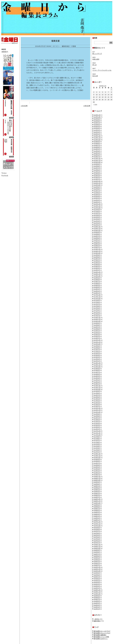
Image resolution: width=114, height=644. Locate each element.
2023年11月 (97, 160)
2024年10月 (97, 140)
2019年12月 (97, 249)
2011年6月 (97, 442)
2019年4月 (97, 265)
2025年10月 (97, 117)
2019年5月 (97, 263)
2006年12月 (97, 545)
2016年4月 (97, 333)
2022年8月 (97, 189)
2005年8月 (97, 575)
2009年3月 (97, 494)
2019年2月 (97, 268)
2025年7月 (97, 123)
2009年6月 (97, 488)
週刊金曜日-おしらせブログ (102, 631)
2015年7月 (97, 350)
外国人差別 (96, 59)
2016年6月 (97, 329)
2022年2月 (97, 200)
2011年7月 (97, 440)
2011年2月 (97, 450)
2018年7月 (97, 282)
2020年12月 (97, 227)
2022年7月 (97, 191)
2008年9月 (97, 505)
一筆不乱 (96, 619)
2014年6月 (97, 374)
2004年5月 (97, 603)
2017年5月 (97, 308)
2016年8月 (97, 325)
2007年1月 (97, 543)
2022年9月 (97, 187)
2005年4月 (97, 582)
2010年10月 (97, 458)
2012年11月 (97, 410)
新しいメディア (97, 54)
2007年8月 (97, 529)
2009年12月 (97, 476)
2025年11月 (97, 115)
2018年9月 (97, 278)
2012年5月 (97, 422)
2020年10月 (97, 230)
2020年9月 (97, 232)
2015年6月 (97, 352)
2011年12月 (97, 431)
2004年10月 (97, 594)
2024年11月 (97, 138)
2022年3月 (97, 198)
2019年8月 (97, 257)
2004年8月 (97, 598)
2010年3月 (97, 471)
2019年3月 (97, 266)
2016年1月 (97, 338)
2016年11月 (97, 319)
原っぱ (94, 65)
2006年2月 (97, 564)
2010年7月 (97, 463)
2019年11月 (97, 251)
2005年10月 (97, 571)
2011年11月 (97, 433)
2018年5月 (97, 285)
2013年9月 (97, 391)
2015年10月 (97, 344)
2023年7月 (97, 168)
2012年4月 (97, 423)
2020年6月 (97, 238)
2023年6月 (97, 170)
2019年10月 (97, 253)
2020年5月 (97, 240)
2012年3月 (97, 425)
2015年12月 (97, 340)
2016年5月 (97, 331)
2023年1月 (97, 179)
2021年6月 (97, 215)
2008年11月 (97, 501)
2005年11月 (97, 569)
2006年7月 (97, 554)
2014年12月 (97, 363)
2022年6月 (97, 193)
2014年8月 (97, 370)
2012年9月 (97, 414)
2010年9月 (97, 459)
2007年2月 (97, 541)
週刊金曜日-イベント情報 (101, 637)
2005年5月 (97, 580)
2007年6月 (97, 533)
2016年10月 (97, 321)
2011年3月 (97, 448)
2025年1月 (97, 134)
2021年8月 (97, 212)
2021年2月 (97, 223)
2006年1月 (97, 565)
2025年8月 (97, 121)
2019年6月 (97, 261)
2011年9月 (97, 437)
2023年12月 (97, 159)
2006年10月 (97, 548)
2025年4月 (97, 128)
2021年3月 (97, 221)
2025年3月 (97, 130)
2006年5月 (97, 558)
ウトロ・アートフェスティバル (102, 70)
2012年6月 (97, 420)
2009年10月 (97, 480)
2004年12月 (97, 590)
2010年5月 (97, 467)
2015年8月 (97, 348)
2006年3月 (97, 562)
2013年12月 (97, 386)
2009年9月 (97, 482)
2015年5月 (97, 353)
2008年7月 (97, 509)
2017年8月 (97, 302)
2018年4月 (97, 287)
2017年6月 (97, 306)
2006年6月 (97, 556)
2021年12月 (97, 204)
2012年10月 (97, 412)
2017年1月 (97, 316)
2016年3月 (97, 335)
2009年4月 (97, 492)
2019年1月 (97, 270)
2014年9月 (97, 369)
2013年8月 (97, 393)
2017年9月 (97, 300)
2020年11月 (97, 229)
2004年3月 (97, 607)
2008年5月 (97, 512)
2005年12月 (97, 567)
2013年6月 (97, 397)
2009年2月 (97, 495)
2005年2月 (97, 586)
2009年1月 (97, 497)
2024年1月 (97, 157)
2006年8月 (97, 552)
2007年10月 (97, 526)
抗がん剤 (95, 76)
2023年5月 (97, 172)
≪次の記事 (24, 106)
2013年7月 (97, 395)
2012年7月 (97, 418)
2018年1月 (97, 293)
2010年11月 (97, 456)
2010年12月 (97, 454)
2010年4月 (97, 469)
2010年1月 (97, 475)
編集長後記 (97, 621)
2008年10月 (97, 503)
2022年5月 (97, 195)
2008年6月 (97, 510)
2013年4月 (97, 401)
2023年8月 (97, 166)
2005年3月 (97, 584)
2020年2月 (97, 246)
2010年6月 (97, 465)
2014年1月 (97, 384)
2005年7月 (97, 577)
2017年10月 (97, 299)
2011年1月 (97, 452)
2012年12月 (97, 408)
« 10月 (95, 105)
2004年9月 (97, 596)
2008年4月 (97, 514)
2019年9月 (97, 255)
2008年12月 (97, 499)
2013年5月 (97, 399)
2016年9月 (97, 323)
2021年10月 (97, 208)
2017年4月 (97, 310)
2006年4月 (97, 560)
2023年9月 (97, 164)
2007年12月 (97, 522)
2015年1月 (97, 361)
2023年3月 (97, 176)
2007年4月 (97, 537)
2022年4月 (97, 196)
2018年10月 (97, 276)
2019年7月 (97, 259)
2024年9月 (97, 142)
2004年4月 (97, 605)
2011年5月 (97, 444)
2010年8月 (97, 461)
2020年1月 (97, 247)
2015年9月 (97, 346)
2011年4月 (97, 446)
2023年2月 (97, 177)
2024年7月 (97, 145)
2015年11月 (97, 342)
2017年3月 (97, 312)
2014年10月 (97, 367)
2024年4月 (97, 151)
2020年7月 (97, 236)
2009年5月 (97, 490)
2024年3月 (97, 153)
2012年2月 (97, 427)
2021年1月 (97, 225)
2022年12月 (97, 181)
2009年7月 (97, 486)
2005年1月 (97, 588)
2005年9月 (97, 573)
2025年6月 (97, 124)
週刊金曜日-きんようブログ (102, 633)
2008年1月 (97, 520)
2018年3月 (97, 289)
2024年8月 (97, 143)
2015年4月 (97, 355)
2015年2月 (97, 359)
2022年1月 (97, 202)
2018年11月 (97, 274)
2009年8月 (97, 484)
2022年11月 (97, 183)
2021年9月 (97, 210)
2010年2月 (97, 473)
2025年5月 (97, 126)
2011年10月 (97, 435)
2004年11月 (97, 592)
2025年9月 (97, 119)
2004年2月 (97, 609)
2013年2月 (97, 405)
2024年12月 (97, 136)
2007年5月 (97, 535)
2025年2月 (97, 132)
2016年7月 (97, 327)
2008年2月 (97, 518)
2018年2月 (97, 291)
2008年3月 (97, 516)
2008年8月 (97, 507)
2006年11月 (97, 546)
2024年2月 (97, 155)
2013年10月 (97, 389)
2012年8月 (97, 416)
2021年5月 (97, 217)
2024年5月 (97, 149)
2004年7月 (97, 599)
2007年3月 (97, 539)
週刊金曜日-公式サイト (101, 639)
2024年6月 (97, 147)
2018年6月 (97, 283)
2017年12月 (97, 295)
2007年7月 (97, 531)
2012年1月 (97, 429)
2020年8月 (97, 234)
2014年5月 (97, 376)
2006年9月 (97, 550)
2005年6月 (97, 579)
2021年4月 (97, 219)
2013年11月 (97, 387)
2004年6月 (97, 601)
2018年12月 (97, 272)
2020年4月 (97, 242)
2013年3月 (97, 403)
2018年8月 (97, 280)
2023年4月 (97, 174)
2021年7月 (97, 213)
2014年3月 (97, 380)
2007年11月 (97, 524)
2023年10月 (97, 162)
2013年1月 (97, 406)
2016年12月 (97, 317)
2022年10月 (97, 185)
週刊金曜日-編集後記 (100, 635)
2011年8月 (97, 439)
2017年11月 (97, 297)
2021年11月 (97, 206)
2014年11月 (97, 365)
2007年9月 (97, 528)
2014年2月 (97, 382)
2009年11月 (97, 478)
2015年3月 (97, 357)
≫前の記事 (87, 106)
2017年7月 (97, 304)
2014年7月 (97, 372)
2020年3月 (97, 244)
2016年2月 (97, 336)
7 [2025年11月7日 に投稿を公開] (108, 92)
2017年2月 (97, 314)
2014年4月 (97, 378)
